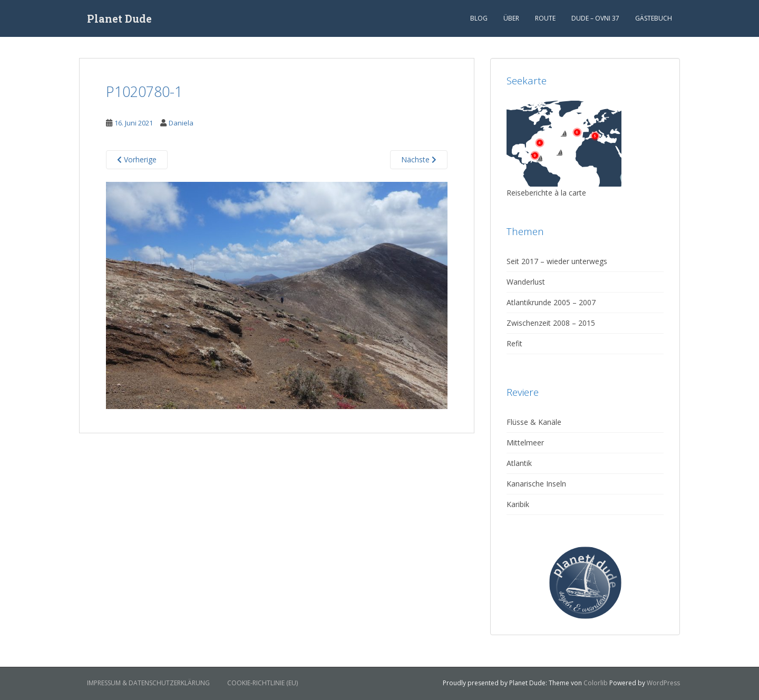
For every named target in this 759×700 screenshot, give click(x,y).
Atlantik (519, 463)
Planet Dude (119, 18)
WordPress (663, 683)
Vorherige (137, 159)
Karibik (518, 504)
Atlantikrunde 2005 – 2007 (551, 302)
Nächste (419, 159)
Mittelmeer (525, 443)
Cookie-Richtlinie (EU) (262, 683)
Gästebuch (654, 18)
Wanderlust (526, 282)
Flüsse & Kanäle (534, 422)
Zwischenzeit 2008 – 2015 (551, 323)
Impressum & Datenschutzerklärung (148, 683)
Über (511, 18)
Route (545, 18)
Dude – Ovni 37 (595, 18)
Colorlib (596, 683)
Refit (514, 343)
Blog (479, 18)
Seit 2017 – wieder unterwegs (557, 261)
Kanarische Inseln (536, 484)
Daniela (181, 123)
